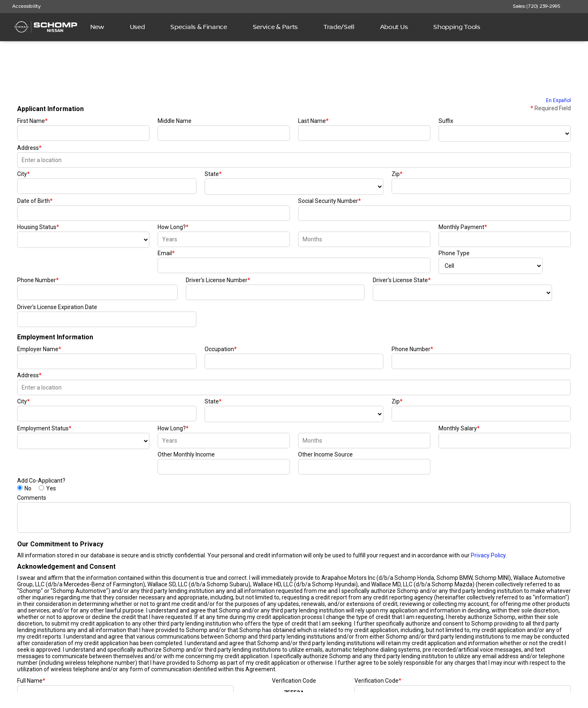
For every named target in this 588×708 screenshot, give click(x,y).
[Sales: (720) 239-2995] (537, 7)
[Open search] (569, 27)
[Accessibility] (23, 7)
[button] (578, 7)
